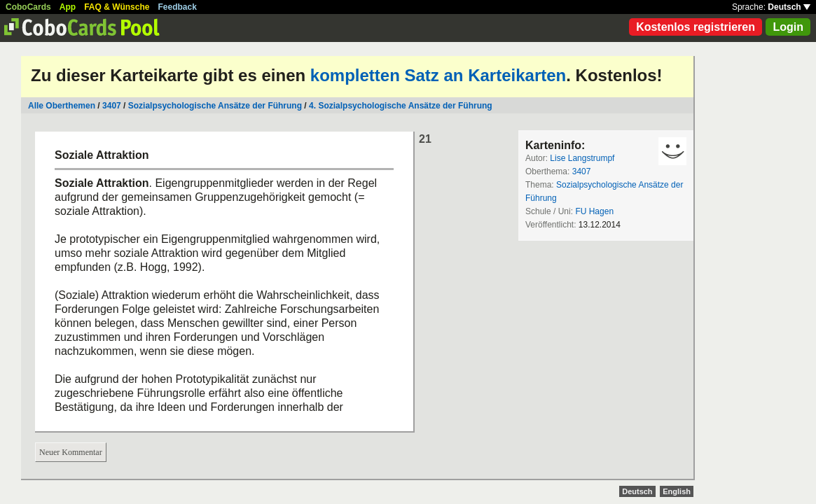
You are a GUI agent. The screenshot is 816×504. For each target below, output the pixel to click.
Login (788, 27)
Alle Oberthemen (62, 106)
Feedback (178, 7)
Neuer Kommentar (71, 452)
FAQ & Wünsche (117, 7)
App (68, 7)
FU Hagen (594, 211)
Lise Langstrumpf (582, 158)
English (677, 491)
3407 (112, 106)
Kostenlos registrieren (696, 27)
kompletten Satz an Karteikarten (438, 75)
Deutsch (789, 7)
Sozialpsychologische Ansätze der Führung (215, 106)
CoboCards (28, 7)
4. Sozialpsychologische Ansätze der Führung (401, 106)
